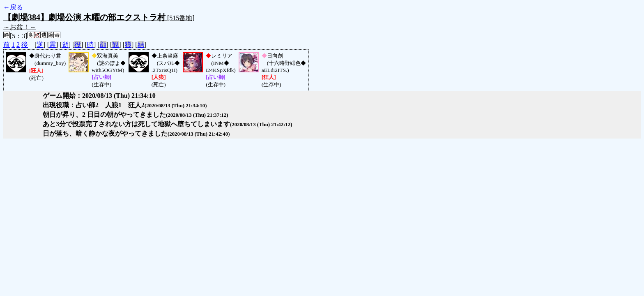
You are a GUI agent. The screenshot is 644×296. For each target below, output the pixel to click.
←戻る (13, 7)
